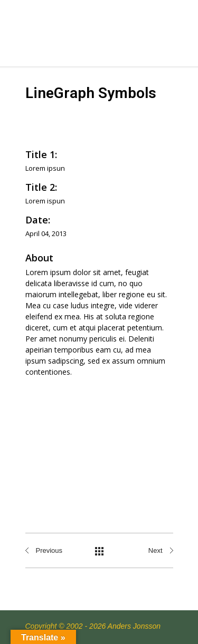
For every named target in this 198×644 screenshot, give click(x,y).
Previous (49, 550)
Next (155, 550)
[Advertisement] (99, 445)
